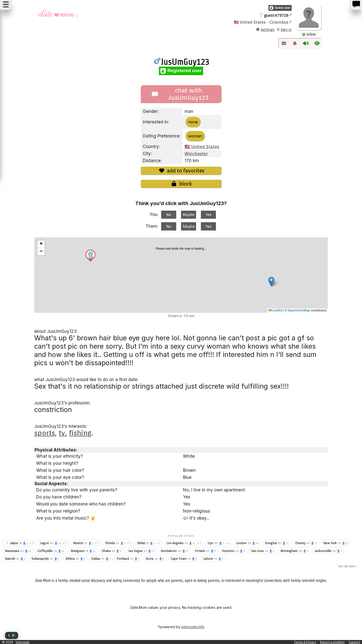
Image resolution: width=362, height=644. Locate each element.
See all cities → (349, 566)
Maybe (189, 215)
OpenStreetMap (299, 310)
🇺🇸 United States (202, 147)
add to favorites (181, 171)
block (181, 184)
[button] (12, 635)
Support (354, 642)
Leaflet (276, 310)
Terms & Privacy (305, 642)
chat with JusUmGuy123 (180, 94)
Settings (265, 30)
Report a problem (332, 642)
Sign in (284, 30)
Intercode (23, 642)
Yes (209, 215)
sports (44, 433)
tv (62, 433)
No (169, 215)
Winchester (196, 154)
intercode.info (193, 627)
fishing (80, 433)
